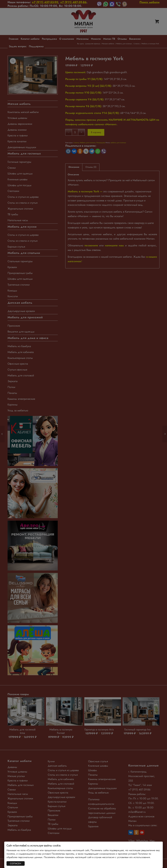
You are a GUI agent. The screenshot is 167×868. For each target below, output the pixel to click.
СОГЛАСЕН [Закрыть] (15, 863)
